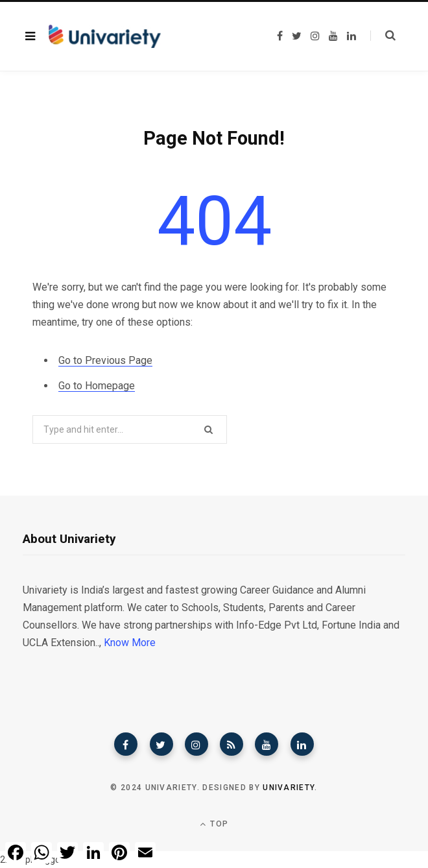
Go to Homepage (97, 386)
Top (214, 824)
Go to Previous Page (105, 360)
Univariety (289, 788)
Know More (130, 643)
